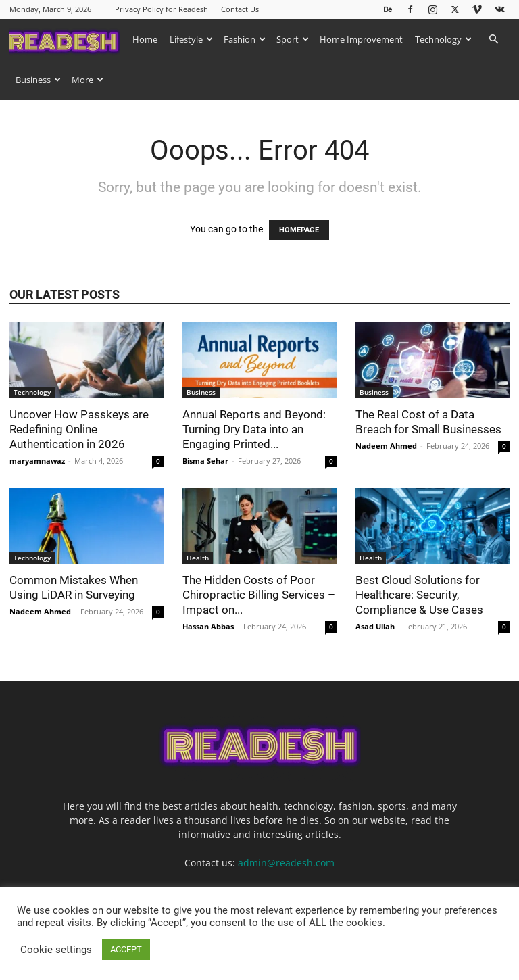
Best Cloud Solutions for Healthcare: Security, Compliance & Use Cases (421, 595)
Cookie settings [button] (56, 950)
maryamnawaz (37, 461)
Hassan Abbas (208, 626)
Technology (443, 39)
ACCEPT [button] (126, 949)
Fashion (245, 39)
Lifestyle (191, 39)
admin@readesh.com (286, 863)
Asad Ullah (375, 626)
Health (198, 558)
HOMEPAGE (299, 230)
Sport (293, 39)
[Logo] (68, 39)
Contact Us (240, 9)
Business (38, 80)
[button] (493, 40)
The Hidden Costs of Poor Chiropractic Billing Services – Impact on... (259, 595)
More (88, 80)
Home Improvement (361, 39)
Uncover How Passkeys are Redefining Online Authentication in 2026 (79, 429)
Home (145, 39)
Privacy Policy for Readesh (162, 9)
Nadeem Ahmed (386, 446)
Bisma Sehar (205, 461)
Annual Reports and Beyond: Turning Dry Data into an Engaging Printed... (254, 429)
